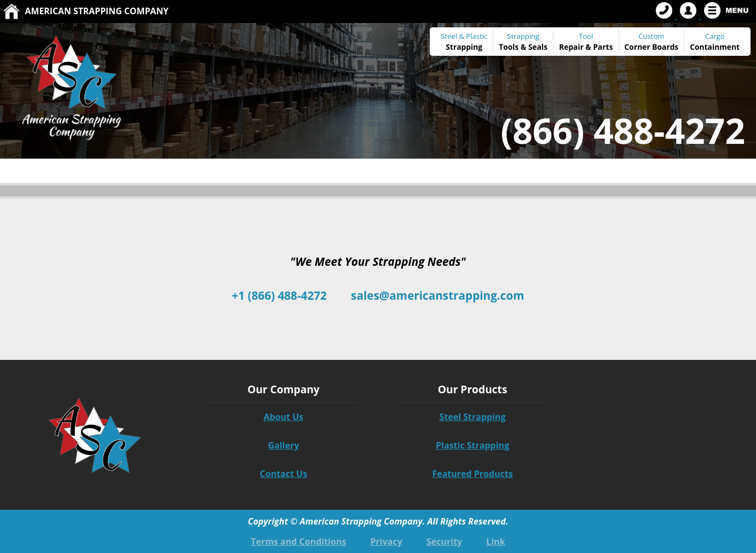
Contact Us (284, 474)
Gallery (283, 445)
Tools (509, 47)
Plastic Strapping (472, 445)
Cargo (715, 36)
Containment (715, 47)
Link (495, 542)
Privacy (386, 542)
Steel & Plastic (464, 36)
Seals (538, 47)
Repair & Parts (586, 47)
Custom (652, 42)
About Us (283, 417)
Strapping (464, 47)
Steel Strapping (473, 417)
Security (444, 542)
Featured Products (472, 474)
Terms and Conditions (298, 542)
